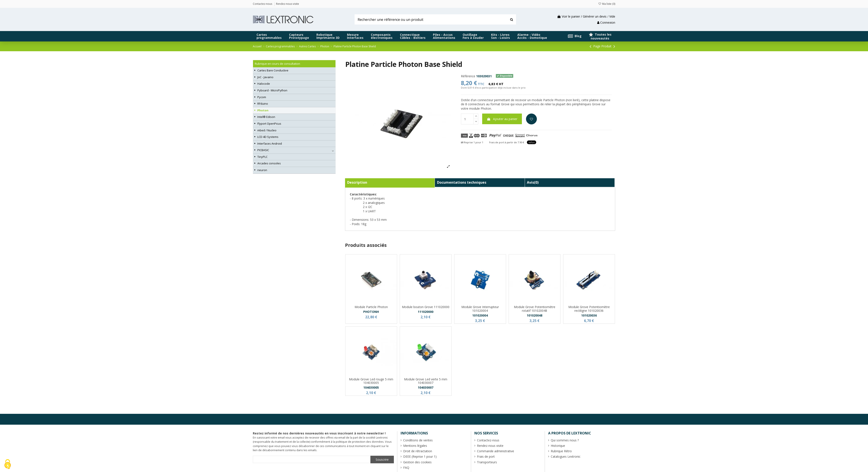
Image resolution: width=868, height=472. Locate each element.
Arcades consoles (269, 163)
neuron (262, 170)
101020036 (589, 315)
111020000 (426, 312)
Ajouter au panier (502, 119)
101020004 (480, 315)
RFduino (263, 104)
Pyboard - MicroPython (272, 90)
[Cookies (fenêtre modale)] (8, 465)
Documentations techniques (462, 182)
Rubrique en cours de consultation (277, 64)
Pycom (262, 97)
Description (357, 182)
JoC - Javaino (265, 77)
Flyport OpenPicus (269, 124)
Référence (468, 76)
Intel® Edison (266, 117)
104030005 (371, 387)
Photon (263, 110)
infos (532, 142)
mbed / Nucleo (267, 130)
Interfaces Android (270, 144)
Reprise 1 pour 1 (472, 142)
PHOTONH (371, 312)
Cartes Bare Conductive (273, 70)
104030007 (426, 387)
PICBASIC (263, 150)
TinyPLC (262, 157)
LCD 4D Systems (268, 137)
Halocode (264, 84)
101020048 (534, 315)
